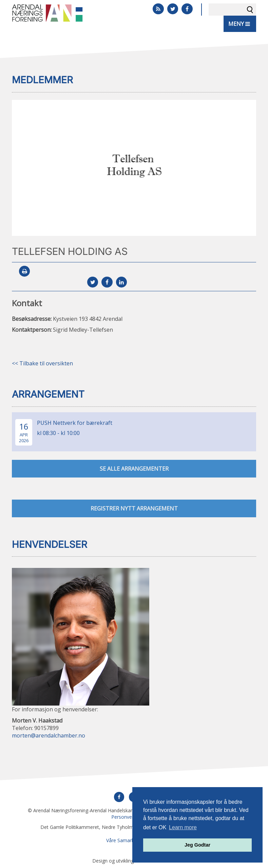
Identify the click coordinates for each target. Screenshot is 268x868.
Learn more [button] (183, 827)
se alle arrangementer (134, 469)
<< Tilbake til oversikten (42, 363)
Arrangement (48, 394)
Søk (250, 10)
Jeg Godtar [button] (197, 845)
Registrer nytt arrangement (134, 508)
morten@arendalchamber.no (49, 735)
